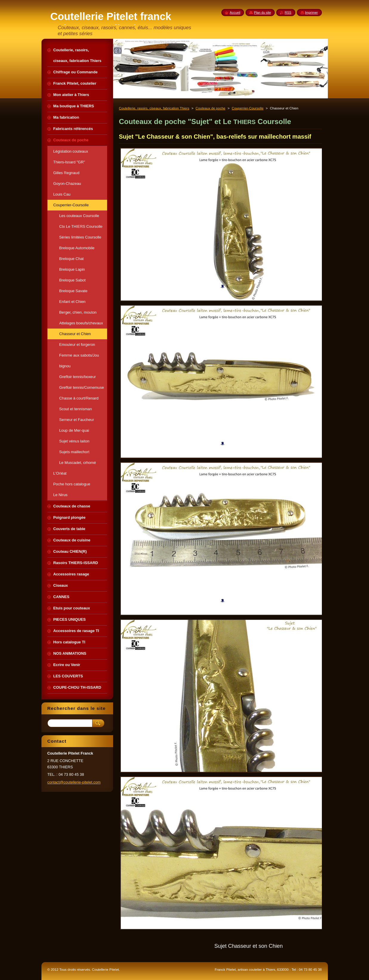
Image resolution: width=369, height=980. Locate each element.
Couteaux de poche (211, 108)
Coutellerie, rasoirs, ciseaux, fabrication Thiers (154, 108)
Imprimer (312, 13)
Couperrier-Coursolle (248, 108)
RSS (288, 13)
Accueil (235, 13)
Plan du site (262, 13)
